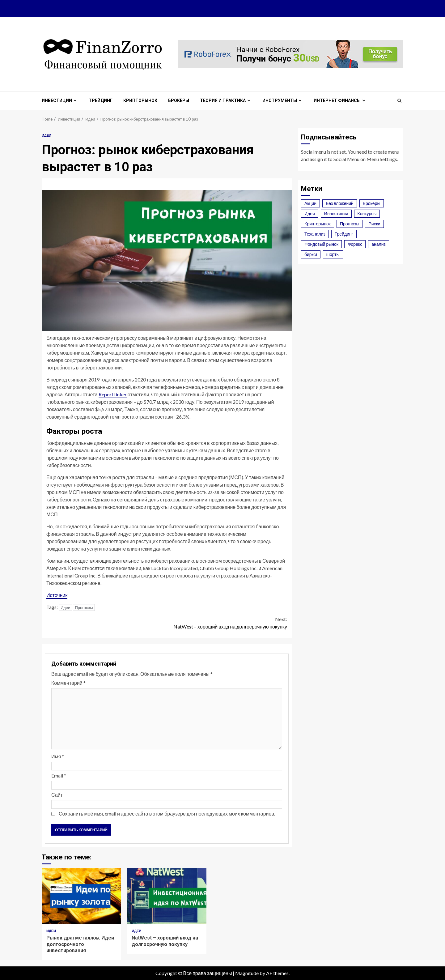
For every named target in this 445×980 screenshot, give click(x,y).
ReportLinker (113, 394)
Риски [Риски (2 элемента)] (374, 224)
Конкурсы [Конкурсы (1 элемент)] (367, 213)
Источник (57, 595)
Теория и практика (223, 100)
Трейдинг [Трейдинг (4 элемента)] (344, 234)
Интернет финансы (337, 100)
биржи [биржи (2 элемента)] (311, 254)
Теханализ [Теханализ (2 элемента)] (315, 234)
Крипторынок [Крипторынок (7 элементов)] (318, 224)
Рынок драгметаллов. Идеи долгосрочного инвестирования (81, 896)
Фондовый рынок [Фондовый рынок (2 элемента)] (321, 244)
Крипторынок (140, 100)
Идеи (47, 135)
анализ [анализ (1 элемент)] (379, 244)
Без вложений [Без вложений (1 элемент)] (340, 203)
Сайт (57, 795)
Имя (58, 756)
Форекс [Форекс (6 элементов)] (355, 244)
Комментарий (68, 683)
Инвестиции (57, 100)
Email (59, 775)
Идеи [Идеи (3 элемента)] (310, 213)
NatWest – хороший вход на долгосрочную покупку (227, 622)
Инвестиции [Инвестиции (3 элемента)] (336, 213)
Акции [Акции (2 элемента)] (310, 203)
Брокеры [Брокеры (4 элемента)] (372, 203)
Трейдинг (101, 100)
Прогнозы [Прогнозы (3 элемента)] (350, 224)
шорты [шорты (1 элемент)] (333, 254)
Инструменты (280, 100)
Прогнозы (84, 607)
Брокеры (179, 100)
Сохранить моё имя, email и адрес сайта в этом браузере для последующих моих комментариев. (167, 814)
